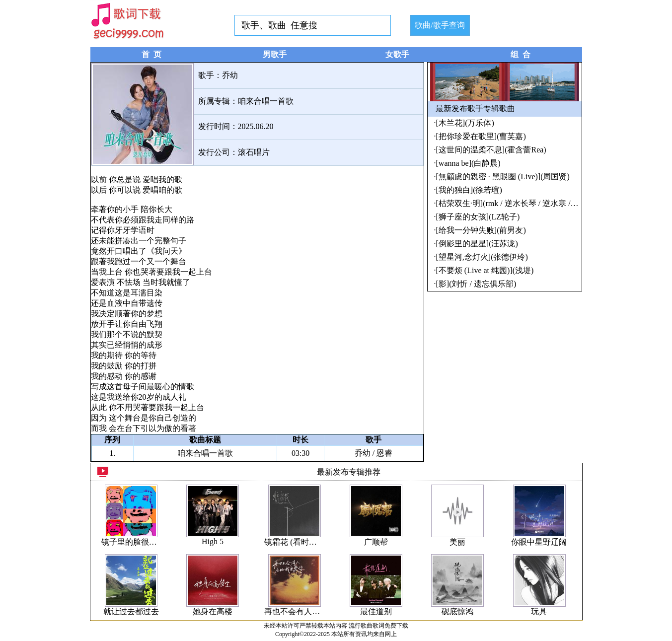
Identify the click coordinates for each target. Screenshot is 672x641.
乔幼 (230, 75)
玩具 (539, 611)
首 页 (151, 54)
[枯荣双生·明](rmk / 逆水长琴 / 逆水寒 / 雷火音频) (522, 203)
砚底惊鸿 (457, 611)
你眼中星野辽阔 (539, 542)
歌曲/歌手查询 (440, 25)
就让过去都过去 (131, 611)
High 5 (213, 541)
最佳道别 (376, 611)
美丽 (457, 542)
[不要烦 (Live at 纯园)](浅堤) (485, 270)
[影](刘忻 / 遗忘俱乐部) (476, 284)
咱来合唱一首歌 (266, 101)
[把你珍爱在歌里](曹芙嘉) (481, 136)
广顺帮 (376, 542)
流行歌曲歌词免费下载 (378, 626)
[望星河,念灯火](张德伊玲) (482, 257)
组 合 (521, 54)
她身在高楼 (213, 611)
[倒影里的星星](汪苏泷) (477, 244)
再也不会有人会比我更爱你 (312, 611)
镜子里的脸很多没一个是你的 (153, 542)
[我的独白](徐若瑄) (469, 190)
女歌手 (397, 54)
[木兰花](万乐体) (465, 123)
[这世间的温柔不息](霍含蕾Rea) (491, 150)
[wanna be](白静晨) (468, 163)
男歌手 (275, 54)
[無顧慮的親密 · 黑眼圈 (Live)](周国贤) (503, 177)
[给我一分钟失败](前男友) (481, 230)
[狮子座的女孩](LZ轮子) (478, 217)
